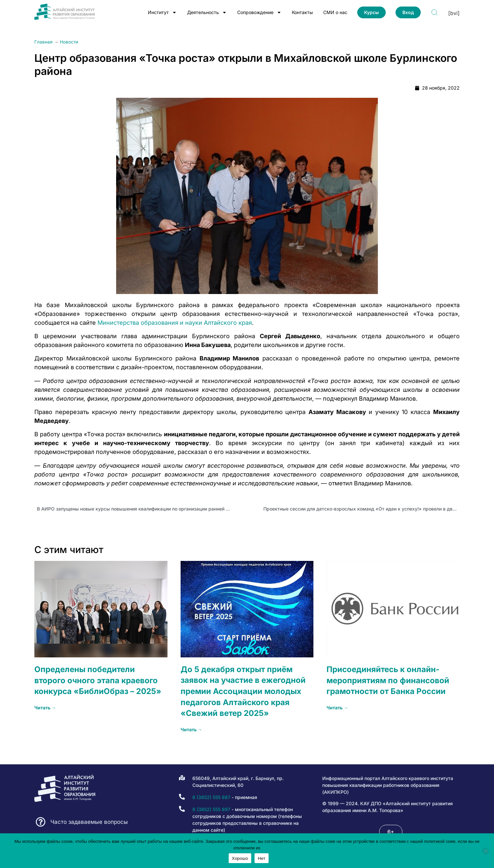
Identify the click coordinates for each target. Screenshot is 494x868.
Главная (44, 42)
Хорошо (240, 858)
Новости (69, 42)
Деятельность (207, 12)
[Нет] (485, 851)
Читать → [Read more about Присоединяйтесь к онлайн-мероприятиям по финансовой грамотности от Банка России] (337, 708)
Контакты (302, 12)
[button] (391, 832)
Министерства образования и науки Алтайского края (175, 323)
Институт (162, 12)
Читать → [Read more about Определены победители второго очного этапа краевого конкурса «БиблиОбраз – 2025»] (45, 708)
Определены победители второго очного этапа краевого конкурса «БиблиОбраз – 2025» (98, 680)
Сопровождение (259, 12)
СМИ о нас (335, 12)
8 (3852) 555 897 (211, 809)
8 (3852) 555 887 (211, 797)
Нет (262, 858)
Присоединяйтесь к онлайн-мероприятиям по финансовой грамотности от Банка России (388, 680)
